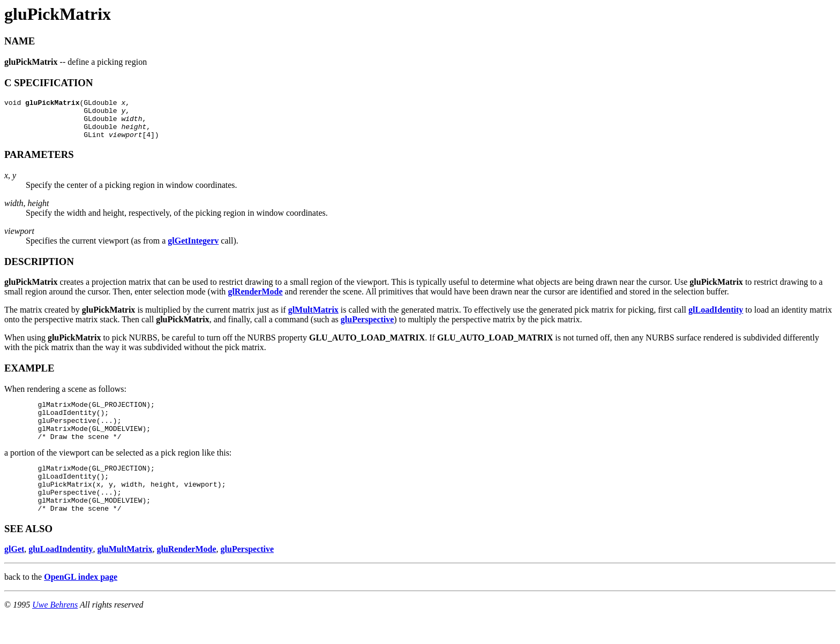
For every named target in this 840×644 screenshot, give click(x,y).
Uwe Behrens (55, 630)
